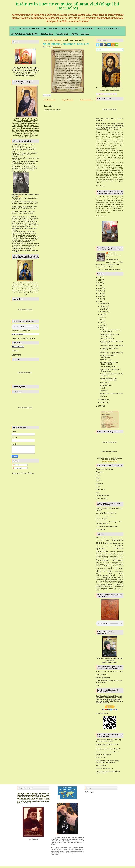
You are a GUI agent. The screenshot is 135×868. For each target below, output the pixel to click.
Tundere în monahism (107, 339)
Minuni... (99, 487)
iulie (101, 317)
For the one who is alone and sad (107, 527)
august (102, 314)
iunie (102, 320)
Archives (113, 94)
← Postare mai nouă (49, 100)
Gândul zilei (62, 34)
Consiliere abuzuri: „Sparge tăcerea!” (108, 750)
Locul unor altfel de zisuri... (110, 570)
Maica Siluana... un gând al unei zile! (66, 44)
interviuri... (112, 565)
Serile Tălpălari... (107, 586)
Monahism (107, 578)
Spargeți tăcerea (108, 587)
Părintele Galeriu (112, 580)
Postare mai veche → (86, 100)
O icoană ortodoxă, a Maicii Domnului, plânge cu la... (109, 379)
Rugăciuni (120, 582)
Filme (122, 559)
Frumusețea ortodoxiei (60, 29)
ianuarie (103, 402)
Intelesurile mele (106, 563)
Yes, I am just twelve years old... (106, 514)
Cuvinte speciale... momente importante (110, 549)
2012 (100, 296)
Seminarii (113, 584)
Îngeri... (98, 479)
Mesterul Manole (102, 520)
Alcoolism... (100, 473)
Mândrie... (99, 482)
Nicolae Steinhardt (102, 580)
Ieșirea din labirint (102, 766)
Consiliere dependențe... (104, 756)
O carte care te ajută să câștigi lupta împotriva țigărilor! (108, 773)
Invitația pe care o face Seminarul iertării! (110, 673)
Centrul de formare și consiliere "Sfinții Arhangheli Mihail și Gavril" (109, 741)
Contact (85, 34)
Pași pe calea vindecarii (109, 29)
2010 (100, 302)
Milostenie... (100, 485)
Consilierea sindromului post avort (107, 753)
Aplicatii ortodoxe (108, 539)
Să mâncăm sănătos (102, 584)
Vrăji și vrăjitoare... (102, 499)
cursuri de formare (107, 547)
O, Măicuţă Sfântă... (106, 385)
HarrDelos (112, 253)
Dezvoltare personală (117, 552)
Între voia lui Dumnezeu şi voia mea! (112, 346)
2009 (100, 406)
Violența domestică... (103, 496)
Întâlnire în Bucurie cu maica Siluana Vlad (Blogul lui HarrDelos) (67, 6)
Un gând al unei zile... (55, 40)
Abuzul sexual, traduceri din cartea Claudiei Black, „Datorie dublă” (107, 762)
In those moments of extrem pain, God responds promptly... (109, 523)
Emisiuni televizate (113, 559)
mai (101, 322)
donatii (122, 557)
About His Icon (101, 530)
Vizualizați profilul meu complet (109, 270)
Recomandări (47, 34)
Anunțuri (99, 538)
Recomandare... (111, 582)
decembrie (104, 304)
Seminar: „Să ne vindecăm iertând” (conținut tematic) (108, 746)
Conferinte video (110, 544)
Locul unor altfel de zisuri (24, 34)
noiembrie (103, 306)
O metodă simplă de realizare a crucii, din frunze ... (110, 331)
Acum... (98, 686)
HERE (119, 459)
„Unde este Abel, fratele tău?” (109, 367)
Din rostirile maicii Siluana (33, 29)
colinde (108, 541)
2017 (100, 283)
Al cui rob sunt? (101, 758)
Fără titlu (103, 388)
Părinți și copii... (101, 490)
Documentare (114, 557)
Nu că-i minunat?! (102, 675)
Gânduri (98, 563)
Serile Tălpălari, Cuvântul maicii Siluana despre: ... (110, 370)
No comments (57, 47)
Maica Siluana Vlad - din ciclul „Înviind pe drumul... (109, 335)
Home (14, 29)
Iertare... (99, 476)
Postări (16, 465)
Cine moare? (104, 391)
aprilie (102, 325)
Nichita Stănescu (118, 578)
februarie (103, 400)
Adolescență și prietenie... (104, 470)
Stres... (98, 493)
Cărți (102, 541)
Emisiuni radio (101, 559)
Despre (75, 34)
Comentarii (17, 468)
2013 (100, 294)
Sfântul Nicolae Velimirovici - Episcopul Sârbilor (109, 363)
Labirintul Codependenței (104, 769)
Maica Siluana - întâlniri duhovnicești (107, 356)
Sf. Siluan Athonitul (85, 29)
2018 (100, 280)
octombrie (103, 309)
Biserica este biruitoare (110, 663)
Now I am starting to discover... (106, 517)
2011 (100, 299)
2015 (100, 288)
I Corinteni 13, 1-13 (106, 360)
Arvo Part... (103, 396)
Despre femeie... (105, 383)
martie (102, 328)
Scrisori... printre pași (103, 678)
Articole (117, 539)
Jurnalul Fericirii (25, 804)
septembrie (104, 312)
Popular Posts (102, 94)
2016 (100, 285)
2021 (100, 277)
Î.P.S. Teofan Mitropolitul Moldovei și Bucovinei (110, 566)
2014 (100, 291)
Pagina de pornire (68, 100)
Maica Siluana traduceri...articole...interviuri (110, 575)
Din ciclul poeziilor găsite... (105, 555)
